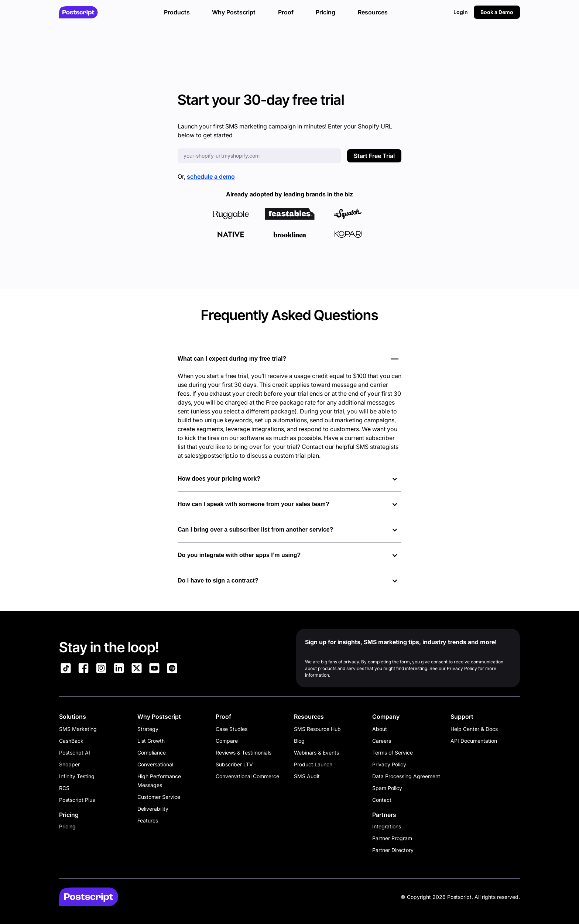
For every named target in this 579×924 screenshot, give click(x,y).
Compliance (152, 753)
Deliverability (153, 809)
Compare (227, 741)
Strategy (148, 729)
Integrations (387, 826)
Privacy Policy (389, 764)
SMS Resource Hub (317, 729)
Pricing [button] (326, 12)
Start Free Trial (374, 156)
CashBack (71, 741)
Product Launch (313, 764)
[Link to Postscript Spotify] (172, 669)
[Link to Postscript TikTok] (66, 669)
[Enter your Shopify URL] (259, 156)
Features (148, 820)
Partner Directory (393, 850)
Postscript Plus (77, 800)
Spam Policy (387, 788)
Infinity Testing (77, 776)
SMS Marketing (78, 729)
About (380, 729)
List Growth (151, 741)
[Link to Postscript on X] (137, 669)
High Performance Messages (159, 781)
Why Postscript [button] (234, 12)
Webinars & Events (316, 753)
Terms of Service (393, 753)
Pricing (67, 826)
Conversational (155, 764)
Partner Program (392, 838)
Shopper (69, 764)
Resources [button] (373, 12)
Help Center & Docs (474, 729)
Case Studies (232, 729)
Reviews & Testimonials (244, 753)
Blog (299, 741)
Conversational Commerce (247, 776)
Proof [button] (286, 12)
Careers (382, 741)
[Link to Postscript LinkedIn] (119, 669)
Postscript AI (75, 753)
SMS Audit (307, 776)
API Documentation (474, 741)
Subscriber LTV (234, 764)
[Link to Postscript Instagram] (101, 669)
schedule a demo (211, 176)
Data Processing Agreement (406, 776)
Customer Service (159, 797)
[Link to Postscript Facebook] (83, 669)
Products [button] (177, 12)
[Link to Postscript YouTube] (154, 669)
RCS (64, 788)
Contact (382, 800)
